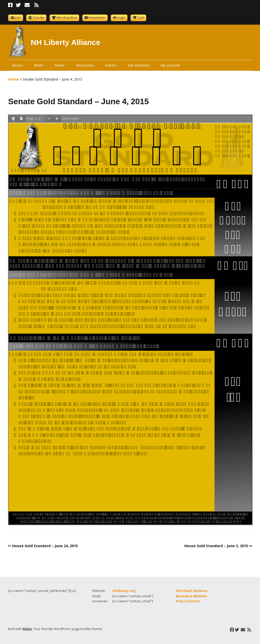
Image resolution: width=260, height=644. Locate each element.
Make (27, 629)
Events (111, 65)
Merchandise (67, 18)
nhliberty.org (124, 591)
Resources (85, 65)
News (59, 65)
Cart (141, 18)
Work (38, 65)
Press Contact (188, 601)
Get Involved (138, 65)
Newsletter (97, 18)
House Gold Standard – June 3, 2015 (216, 546)
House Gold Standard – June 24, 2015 (45, 546)
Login (121, 18)
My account (170, 65)
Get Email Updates (192, 591)
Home (13, 79)
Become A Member (192, 596)
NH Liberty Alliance (66, 42)
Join (18, 18)
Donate (38, 18)
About (17, 65)
